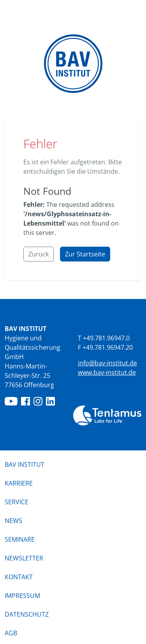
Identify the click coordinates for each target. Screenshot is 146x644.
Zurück (39, 254)
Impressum (22, 596)
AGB (11, 633)
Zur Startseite (85, 254)
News (13, 521)
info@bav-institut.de (107, 363)
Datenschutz (27, 614)
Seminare (20, 539)
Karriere (19, 483)
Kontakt (19, 577)
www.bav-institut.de (107, 372)
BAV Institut (25, 464)
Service (17, 502)
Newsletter (24, 558)
